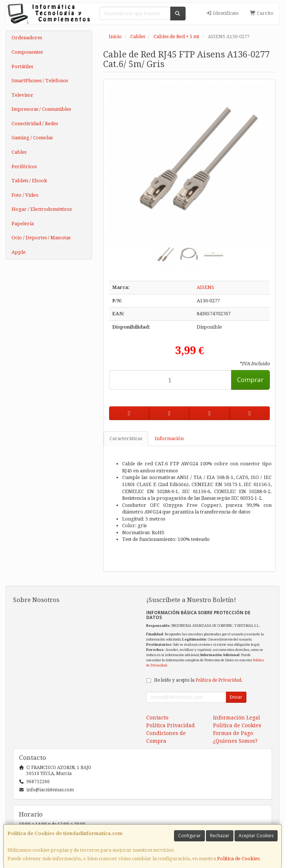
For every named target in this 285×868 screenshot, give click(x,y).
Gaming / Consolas (32, 138)
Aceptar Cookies (256, 836)
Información (169, 438)
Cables (19, 152)
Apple (19, 252)
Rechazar (220, 836)
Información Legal (237, 718)
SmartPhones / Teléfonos (40, 81)
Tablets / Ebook (29, 181)
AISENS (205, 287)
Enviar (236, 697)
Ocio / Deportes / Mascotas (41, 238)
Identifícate (222, 13)
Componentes (27, 52)
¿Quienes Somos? (235, 741)
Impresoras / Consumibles (41, 109)
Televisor (22, 95)
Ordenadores (27, 38)
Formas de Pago (233, 733)
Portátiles (22, 66)
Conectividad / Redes (35, 124)
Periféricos (24, 167)
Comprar (250, 380)
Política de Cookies (238, 859)
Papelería (23, 224)
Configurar (189, 836)
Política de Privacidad (218, 680)
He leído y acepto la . (198, 680)
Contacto (157, 718)
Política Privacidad (171, 725)
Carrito (262, 13)
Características (126, 438)
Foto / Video (25, 195)
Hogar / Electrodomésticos (42, 209)
